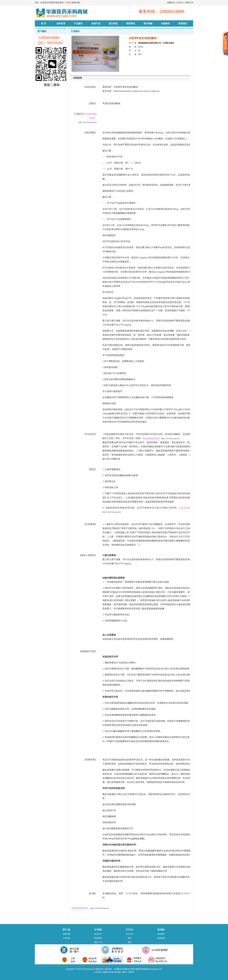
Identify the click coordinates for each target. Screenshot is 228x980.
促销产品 (96, 23)
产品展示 (78, 23)
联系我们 (183, 23)
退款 (130, 938)
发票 (130, 942)
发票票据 (161, 938)
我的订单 (189, 3)
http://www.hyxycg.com (88, 122)
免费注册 (66, 934)
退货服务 (161, 934)
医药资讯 (131, 23)
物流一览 (98, 942)
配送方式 (98, 934)
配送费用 (98, 938)
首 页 (44, 23)
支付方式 (130, 934)
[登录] (68, 3)
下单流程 (66, 938)
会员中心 (180, 3)
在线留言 (165, 23)
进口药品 (113, 23)
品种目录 (61, 23)
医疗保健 (148, 23)
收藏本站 (171, 3)
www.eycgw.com (155, 969)
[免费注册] (75, 3)
